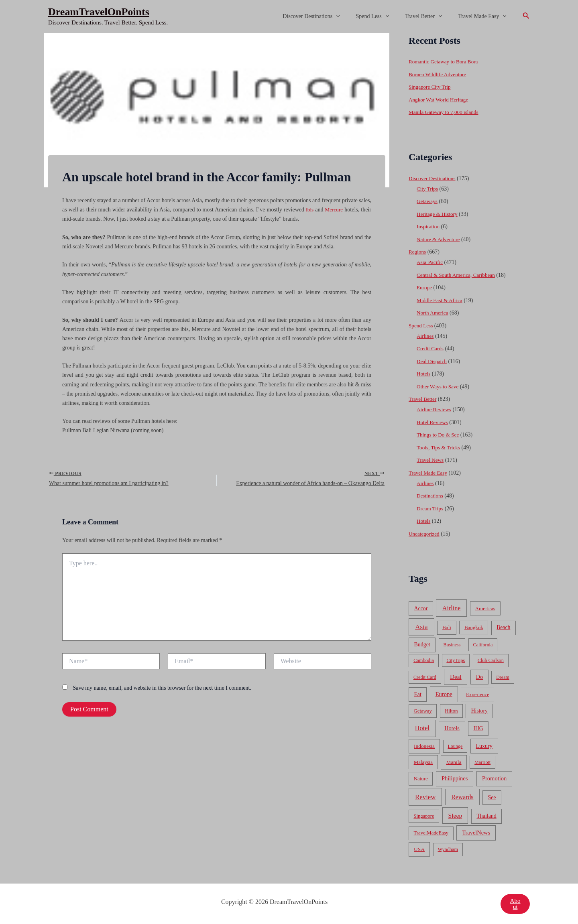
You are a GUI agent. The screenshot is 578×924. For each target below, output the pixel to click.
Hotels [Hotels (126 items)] (452, 728)
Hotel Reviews (433, 422)
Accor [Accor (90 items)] (421, 608)
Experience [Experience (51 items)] (478, 695)
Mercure (333, 210)
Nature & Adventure (440, 239)
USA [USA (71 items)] (419, 849)
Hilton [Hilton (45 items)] (451, 711)
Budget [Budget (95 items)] (422, 645)
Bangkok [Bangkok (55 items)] (474, 627)
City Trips (428, 189)
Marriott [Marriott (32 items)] (482, 762)
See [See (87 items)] (492, 797)
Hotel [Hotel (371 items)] (422, 728)
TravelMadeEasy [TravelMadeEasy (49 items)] (431, 833)
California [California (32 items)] (483, 645)
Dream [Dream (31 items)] (503, 677)
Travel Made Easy (485, 16)
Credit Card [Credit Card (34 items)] (425, 677)
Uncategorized (425, 534)
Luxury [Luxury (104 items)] (484, 746)
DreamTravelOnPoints (99, 12)
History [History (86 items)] (479, 711)
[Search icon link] (526, 16)
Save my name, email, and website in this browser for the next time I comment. (162, 690)
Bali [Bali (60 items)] (447, 627)
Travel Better (431, 16)
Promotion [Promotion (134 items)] (494, 778)
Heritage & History (438, 214)
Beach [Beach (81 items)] (503, 627)
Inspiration (429, 226)
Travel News (431, 460)
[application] (353, 16)
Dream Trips (431, 509)
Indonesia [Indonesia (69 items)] (424, 746)
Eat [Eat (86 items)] (417, 694)
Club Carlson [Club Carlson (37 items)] (491, 660)
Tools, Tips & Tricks (440, 448)
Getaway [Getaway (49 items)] (423, 711)
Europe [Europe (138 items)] (444, 694)
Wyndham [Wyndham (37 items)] (448, 849)
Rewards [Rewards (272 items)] (462, 797)
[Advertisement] (289, 93)
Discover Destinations (328, 16)
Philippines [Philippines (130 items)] (455, 778)
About (515, 904)
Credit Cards (431, 348)
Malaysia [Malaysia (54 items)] (423, 762)
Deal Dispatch (433, 361)
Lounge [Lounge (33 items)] (455, 746)
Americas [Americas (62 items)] (485, 608)
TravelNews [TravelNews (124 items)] (476, 833)
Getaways (428, 201)
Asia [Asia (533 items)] (421, 627)
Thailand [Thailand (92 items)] (486, 816)
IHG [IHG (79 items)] (478, 728)
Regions (418, 252)
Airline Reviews (435, 409)
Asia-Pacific (430, 262)
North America (433, 313)
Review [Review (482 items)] (425, 797)
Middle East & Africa (441, 300)
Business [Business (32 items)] (452, 645)
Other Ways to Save (439, 387)
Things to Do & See (439, 435)
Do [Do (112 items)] (479, 677)
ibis (309, 210)
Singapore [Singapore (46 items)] (424, 816)
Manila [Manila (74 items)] (454, 762)
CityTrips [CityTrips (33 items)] (456, 660)
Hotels (424, 374)
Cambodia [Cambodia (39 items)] (424, 660)
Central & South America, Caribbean (458, 275)
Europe (425, 287)
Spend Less (385, 16)
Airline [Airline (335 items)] (452, 608)
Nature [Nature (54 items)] (421, 779)
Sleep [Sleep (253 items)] (455, 815)
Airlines (426, 336)
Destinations (431, 496)
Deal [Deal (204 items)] (456, 677)
